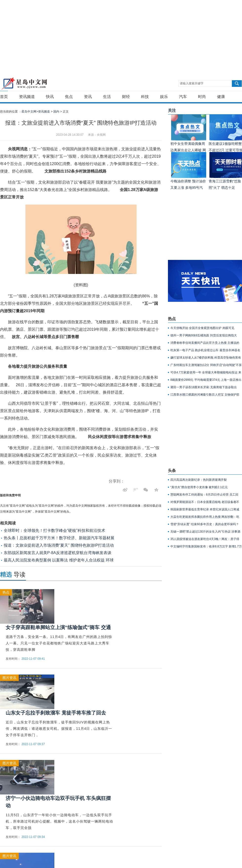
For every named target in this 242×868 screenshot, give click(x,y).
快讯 (50, 97)
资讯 (88, 97)
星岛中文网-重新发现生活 (24, 83)
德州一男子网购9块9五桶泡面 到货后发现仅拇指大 (204, 335)
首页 (4, 97)
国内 (56, 112)
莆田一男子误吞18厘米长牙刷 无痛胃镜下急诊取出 (204, 387)
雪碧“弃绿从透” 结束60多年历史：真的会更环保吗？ (205, 524)
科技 (145, 97)
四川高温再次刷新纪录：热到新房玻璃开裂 (199, 480)
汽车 (183, 97)
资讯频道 (27, 97)
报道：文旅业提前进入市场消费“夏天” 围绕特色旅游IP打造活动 (59, 545)
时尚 (202, 97)
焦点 (69, 97)
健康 (221, 97)
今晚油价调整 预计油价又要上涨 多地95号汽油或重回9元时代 (188, 188)
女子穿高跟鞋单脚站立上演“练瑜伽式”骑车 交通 (58, 627)
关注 (172, 110)
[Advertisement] (66, 35)
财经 (126, 97)
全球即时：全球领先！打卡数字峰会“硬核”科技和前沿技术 (54, 530)
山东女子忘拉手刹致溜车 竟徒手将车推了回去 (56, 713)
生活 (107, 97)
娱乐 (164, 97)
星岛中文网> (30, 112)
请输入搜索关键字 (192, 83)
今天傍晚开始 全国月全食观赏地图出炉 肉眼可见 (202, 328)
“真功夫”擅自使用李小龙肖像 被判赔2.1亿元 (199, 487)
